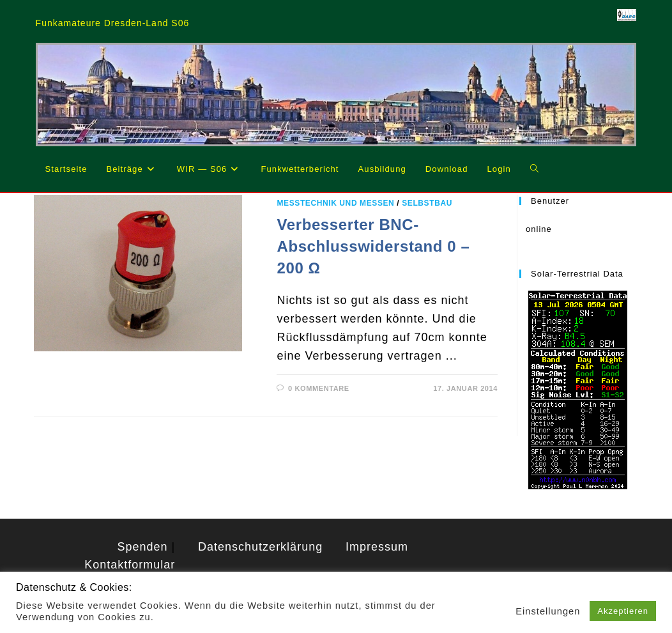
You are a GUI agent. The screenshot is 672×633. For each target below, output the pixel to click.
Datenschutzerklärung (260, 547)
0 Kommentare (319, 388)
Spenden (143, 547)
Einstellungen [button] (548, 611)
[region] (336, 95)
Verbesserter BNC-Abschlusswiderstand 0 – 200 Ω (373, 246)
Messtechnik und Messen (335, 203)
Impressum (377, 547)
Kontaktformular (130, 565)
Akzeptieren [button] (623, 611)
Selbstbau (427, 203)
